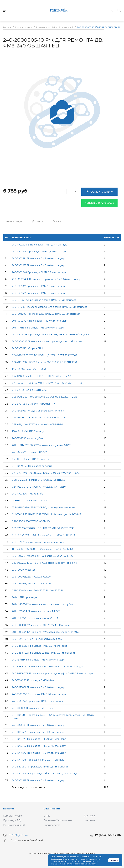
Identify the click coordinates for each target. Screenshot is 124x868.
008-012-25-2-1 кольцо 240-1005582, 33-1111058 (39, 480)
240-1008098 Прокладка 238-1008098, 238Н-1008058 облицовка (50, 335)
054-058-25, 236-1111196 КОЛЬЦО (31, 521)
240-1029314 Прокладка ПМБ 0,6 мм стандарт (39, 732)
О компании (52, 809)
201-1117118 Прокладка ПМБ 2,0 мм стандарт (38, 328)
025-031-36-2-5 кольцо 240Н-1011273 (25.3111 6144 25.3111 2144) (47, 383)
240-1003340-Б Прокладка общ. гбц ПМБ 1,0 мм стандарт (46, 774)
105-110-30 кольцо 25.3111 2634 (29, 369)
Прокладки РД (12, 820)
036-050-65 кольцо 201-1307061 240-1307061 (37, 591)
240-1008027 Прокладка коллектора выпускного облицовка (47, 342)
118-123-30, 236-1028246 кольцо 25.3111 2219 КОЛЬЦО (42, 549)
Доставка (38, 221)
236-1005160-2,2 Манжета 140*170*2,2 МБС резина (41, 625)
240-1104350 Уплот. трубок (28, 438)
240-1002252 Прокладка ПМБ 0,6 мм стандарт (39, 265)
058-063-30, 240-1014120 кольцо (30, 459)
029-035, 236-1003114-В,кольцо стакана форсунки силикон (46, 563)
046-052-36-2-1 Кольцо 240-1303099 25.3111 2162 (39, 418)
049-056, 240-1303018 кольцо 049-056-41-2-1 (37, 425)
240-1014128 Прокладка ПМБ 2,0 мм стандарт (39, 760)
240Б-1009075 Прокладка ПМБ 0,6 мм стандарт (40, 767)
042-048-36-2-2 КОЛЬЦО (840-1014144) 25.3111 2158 (41, 376)
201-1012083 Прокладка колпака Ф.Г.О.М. (36, 618)
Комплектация (14, 221)
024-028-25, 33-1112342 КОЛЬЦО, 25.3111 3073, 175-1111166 (44, 355)
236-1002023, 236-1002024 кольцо (31, 577)
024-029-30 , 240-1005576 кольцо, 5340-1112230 (39, 487)
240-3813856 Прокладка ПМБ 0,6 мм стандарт (39, 687)
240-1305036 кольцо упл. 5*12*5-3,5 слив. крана (38, 411)
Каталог (9, 809)
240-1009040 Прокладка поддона (32, 466)
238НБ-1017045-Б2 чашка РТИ (30, 501)
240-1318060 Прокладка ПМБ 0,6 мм (33, 680)
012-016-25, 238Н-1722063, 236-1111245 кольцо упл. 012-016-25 (46, 514)
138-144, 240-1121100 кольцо (28, 431)
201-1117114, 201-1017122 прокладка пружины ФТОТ (41, 445)
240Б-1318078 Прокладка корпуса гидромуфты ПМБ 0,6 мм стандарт (52, 674)
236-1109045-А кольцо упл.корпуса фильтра (37, 639)
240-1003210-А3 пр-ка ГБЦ (27, 348)
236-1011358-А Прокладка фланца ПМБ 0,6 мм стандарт (44, 300)
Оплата (57, 221)
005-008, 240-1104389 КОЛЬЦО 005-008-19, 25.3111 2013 (45, 397)
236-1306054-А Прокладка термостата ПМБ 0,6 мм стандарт (47, 279)
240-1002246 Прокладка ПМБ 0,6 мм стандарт (39, 272)
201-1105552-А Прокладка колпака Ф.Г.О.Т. (36, 611)
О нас (47, 816)
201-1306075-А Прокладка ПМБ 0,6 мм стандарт (40, 321)
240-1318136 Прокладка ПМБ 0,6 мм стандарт (38, 660)
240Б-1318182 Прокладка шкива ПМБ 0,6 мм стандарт (44, 653)
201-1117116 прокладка (25, 597)
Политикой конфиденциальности (81, 864)
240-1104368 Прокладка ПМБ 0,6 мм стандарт (39, 725)
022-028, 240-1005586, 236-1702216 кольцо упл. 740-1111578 (46, 473)
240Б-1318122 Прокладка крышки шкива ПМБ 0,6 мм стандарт (48, 667)
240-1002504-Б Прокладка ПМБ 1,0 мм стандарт (40, 245)
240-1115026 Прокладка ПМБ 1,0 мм (33, 708)
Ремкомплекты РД (14, 825)
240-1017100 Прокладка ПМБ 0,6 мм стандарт (39, 753)
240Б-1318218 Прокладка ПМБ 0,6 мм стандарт (39, 646)
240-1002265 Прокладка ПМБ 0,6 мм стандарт (39, 780)
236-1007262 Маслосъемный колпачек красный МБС (42, 556)
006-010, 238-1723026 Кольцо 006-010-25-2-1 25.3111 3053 (44, 362)
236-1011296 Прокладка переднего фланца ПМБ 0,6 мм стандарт (50, 307)
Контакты (89, 820)
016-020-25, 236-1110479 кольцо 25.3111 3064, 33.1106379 (43, 535)
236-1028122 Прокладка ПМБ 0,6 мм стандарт (39, 293)
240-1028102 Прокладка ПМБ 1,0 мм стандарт (39, 746)
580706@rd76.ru (18, 835)
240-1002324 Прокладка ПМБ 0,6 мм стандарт (39, 252)
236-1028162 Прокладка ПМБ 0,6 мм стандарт (39, 286)
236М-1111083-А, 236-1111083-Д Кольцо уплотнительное (44, 508)
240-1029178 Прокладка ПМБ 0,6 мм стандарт (39, 739)
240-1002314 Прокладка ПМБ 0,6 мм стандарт (39, 259)
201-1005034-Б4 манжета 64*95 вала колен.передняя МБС (46, 632)
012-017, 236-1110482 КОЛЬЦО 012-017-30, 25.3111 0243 (43, 528)
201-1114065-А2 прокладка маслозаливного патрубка (42, 604)
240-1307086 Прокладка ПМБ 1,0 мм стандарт (39, 694)
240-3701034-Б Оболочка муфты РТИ (34, 404)
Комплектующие (13, 816)
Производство (52, 825)
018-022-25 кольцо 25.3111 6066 (29, 390)
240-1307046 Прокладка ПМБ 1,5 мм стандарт (39, 701)
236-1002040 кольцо (24, 570)
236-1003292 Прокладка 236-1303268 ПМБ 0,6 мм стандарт (46, 314)
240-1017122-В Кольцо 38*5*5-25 (30, 452)
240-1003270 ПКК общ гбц (28, 494)
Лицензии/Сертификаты (58, 820)
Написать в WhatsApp (99, 203)
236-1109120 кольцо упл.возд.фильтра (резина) (39, 542)
